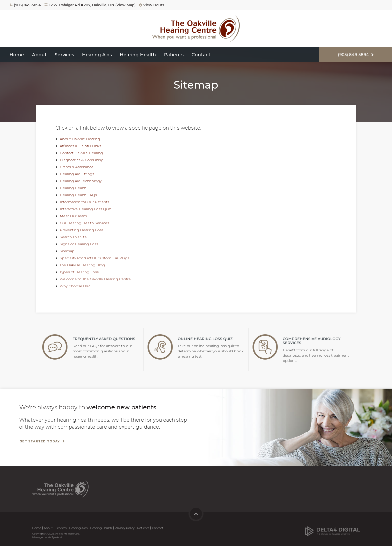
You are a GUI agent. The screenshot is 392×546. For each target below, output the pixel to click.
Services (64, 55)
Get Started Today (40, 441)
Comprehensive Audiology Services (312, 341)
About (39, 55)
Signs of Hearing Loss (79, 244)
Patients (174, 55)
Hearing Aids (97, 55)
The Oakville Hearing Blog (82, 265)
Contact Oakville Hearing (81, 153)
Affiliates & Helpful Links (80, 146)
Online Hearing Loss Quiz (205, 339)
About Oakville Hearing (80, 139)
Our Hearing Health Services (84, 223)
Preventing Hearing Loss (81, 230)
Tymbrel (57, 537)
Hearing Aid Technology (81, 181)
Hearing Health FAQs (78, 195)
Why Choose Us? (75, 286)
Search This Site (73, 237)
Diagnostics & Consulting (82, 160)
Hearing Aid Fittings (77, 174)
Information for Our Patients (84, 202)
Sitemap (67, 251)
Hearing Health (138, 55)
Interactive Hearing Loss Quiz (85, 209)
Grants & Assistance (77, 167)
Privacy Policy (125, 528)
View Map (125, 5)
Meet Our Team (73, 216)
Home (17, 55)
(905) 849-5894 (27, 5)
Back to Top (196, 514)
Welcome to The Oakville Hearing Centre (95, 279)
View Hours (154, 5)
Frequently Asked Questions (104, 339)
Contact (201, 55)
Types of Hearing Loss (79, 272)
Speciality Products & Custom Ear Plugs (94, 258)
